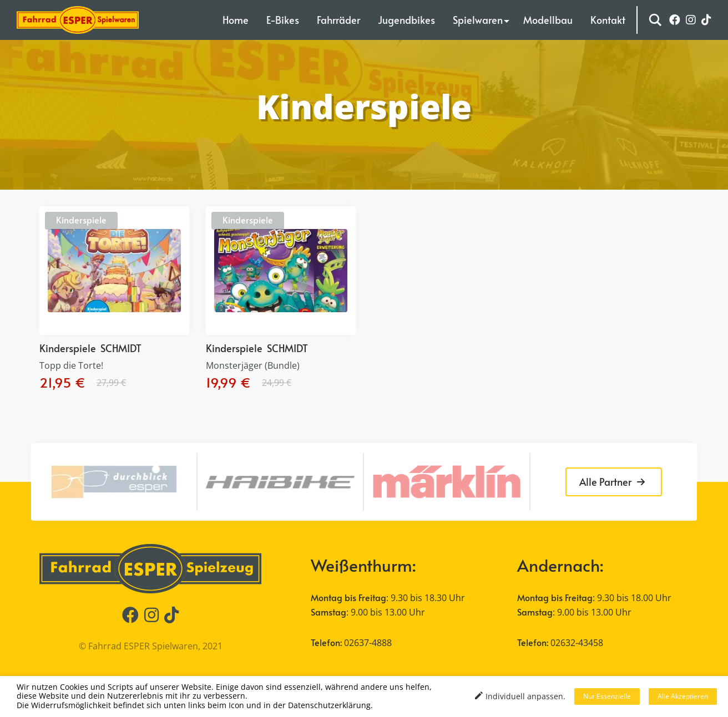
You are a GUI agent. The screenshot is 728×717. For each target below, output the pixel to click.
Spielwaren (478, 20)
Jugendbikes (406, 20)
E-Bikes (283, 20)
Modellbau (548, 20)
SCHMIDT (121, 348)
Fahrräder (338, 20)
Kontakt (608, 20)
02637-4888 (368, 643)
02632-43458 (577, 643)
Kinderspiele (81, 220)
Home (236, 20)
